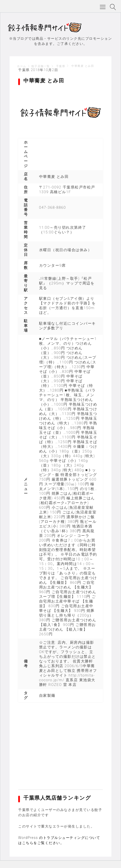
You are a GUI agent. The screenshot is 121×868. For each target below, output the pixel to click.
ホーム (22, 66)
